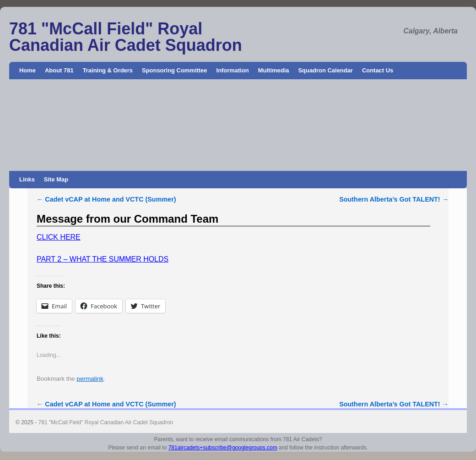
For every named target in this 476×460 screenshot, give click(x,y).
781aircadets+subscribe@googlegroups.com (223, 448)
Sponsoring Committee (175, 70)
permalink (90, 379)
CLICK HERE (59, 237)
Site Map (56, 179)
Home (27, 70)
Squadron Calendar (325, 70)
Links (27, 179)
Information (233, 70)
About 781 (59, 70)
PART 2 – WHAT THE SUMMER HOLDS (103, 259)
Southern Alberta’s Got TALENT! (394, 199)
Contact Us (378, 70)
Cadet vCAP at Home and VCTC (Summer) (106, 199)
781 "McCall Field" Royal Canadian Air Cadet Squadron (126, 37)
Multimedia (274, 70)
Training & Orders (108, 70)
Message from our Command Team (127, 219)
